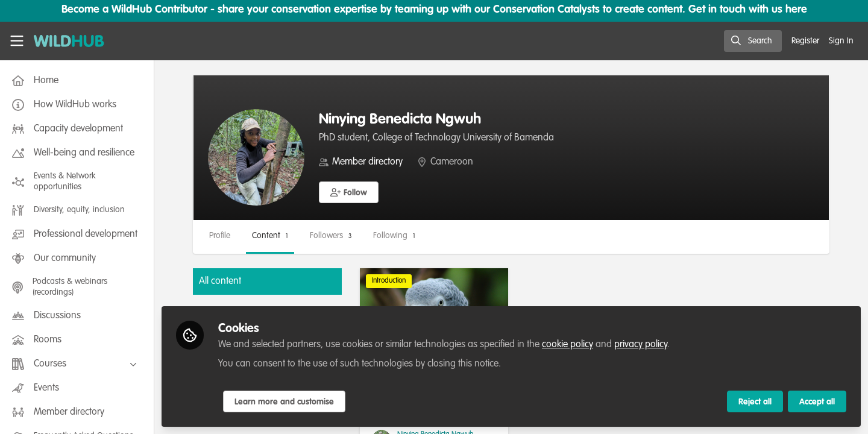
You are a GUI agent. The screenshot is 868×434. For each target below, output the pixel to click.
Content (270, 236)
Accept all (817, 402)
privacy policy (641, 345)
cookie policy (568, 345)
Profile (220, 236)
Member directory (367, 162)
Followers (331, 236)
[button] (349, 192)
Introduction (389, 281)
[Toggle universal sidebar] (17, 41)
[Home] (69, 41)
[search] (753, 41)
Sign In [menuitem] (841, 41)
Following (394, 236)
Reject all (755, 402)
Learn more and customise (284, 402)
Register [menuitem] (805, 41)
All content (220, 281)
